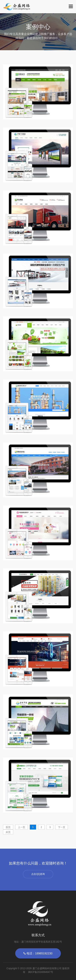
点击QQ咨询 (38, 874)
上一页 (21, 827)
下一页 (62, 827)
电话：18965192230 (38, 953)
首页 (8, 827)
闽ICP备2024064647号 (41, 972)
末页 (8, 832)
